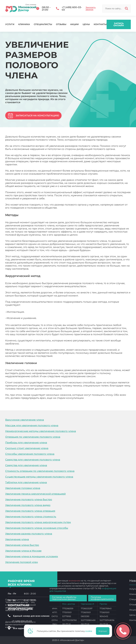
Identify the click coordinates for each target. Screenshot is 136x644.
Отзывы (61, 24)
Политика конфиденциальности (102, 598)
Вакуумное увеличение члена (25, 420)
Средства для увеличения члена (26, 465)
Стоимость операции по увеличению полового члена (40, 471)
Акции (74, 24)
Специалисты (43, 24)
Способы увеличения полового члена (30, 454)
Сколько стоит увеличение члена (27, 448)
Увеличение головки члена (23, 488)
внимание (74, 581)
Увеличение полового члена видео (28, 505)
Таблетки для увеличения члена (26, 482)
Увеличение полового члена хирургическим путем (38, 522)
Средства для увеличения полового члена (33, 460)
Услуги (10, 24)
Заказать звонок (91, 8)
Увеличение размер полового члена (29, 534)
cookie (90, 631)
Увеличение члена (17, 539)
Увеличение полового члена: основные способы (37, 528)
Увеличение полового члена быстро (29, 499)
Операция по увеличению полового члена (33, 437)
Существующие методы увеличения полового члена (39, 477)
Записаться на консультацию (37, 116)
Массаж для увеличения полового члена (32, 425)
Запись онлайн (119, 24)
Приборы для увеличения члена (26, 442)
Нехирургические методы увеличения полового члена (41, 431)
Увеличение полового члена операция (30, 511)
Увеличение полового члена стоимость (31, 517)
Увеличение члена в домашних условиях (32, 556)
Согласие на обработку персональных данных (64, 598)
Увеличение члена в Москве (23, 551)
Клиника (24, 24)
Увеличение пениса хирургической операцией (35, 494)
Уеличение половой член (22, 562)
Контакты (100, 24)
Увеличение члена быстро (22, 545)
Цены (86, 24)
